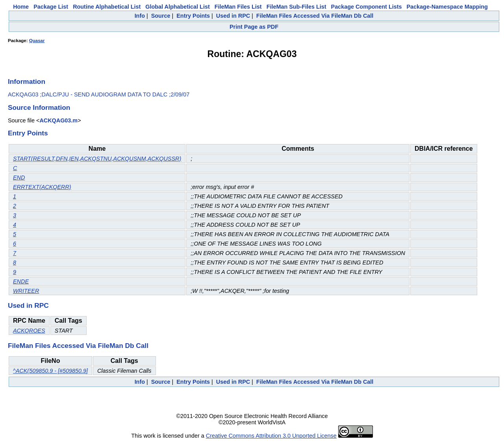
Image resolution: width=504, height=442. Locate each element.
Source (161, 16)
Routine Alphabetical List (107, 7)
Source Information (39, 107)
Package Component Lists (367, 7)
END (19, 178)
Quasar (37, 41)
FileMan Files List (238, 7)
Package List (51, 7)
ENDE (21, 281)
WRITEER (26, 291)
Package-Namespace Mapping (447, 7)
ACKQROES (29, 331)
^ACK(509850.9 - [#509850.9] (50, 371)
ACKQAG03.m (58, 120)
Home (21, 7)
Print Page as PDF (254, 27)
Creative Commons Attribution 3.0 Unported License (271, 436)
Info (140, 16)
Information (27, 81)
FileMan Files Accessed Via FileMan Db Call (315, 16)
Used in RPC (233, 16)
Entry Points (193, 16)
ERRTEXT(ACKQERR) (42, 187)
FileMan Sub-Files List (296, 7)
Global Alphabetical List (177, 7)
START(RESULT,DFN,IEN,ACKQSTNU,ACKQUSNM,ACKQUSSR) (97, 159)
